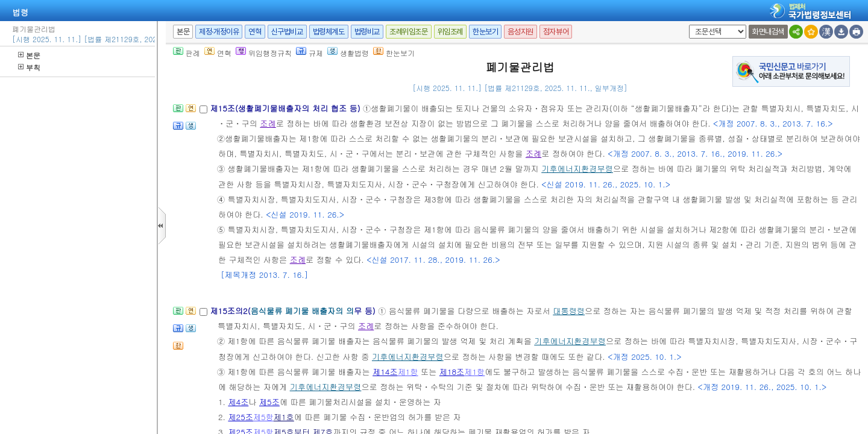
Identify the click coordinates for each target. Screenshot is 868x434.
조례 (268, 123)
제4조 (238, 402)
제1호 (284, 417)
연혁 (255, 32)
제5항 (263, 417)
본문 (29, 55)
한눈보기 (485, 32)
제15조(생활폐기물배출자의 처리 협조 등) (286, 108)
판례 (187, 53)
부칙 (29, 67)
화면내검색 (768, 32)
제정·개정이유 (219, 32)
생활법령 (348, 53)
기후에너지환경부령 (577, 168)
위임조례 (450, 32)
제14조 (385, 372)
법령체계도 (329, 32)
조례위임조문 (409, 32)
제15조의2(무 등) (294, 311)
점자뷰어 (556, 32)
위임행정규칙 (264, 53)
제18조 (452, 372)
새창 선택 (687, 25)
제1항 (408, 372)
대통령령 (569, 311)
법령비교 (367, 32)
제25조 (241, 417)
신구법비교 (287, 32)
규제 (310, 53)
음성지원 (520, 32)
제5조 (269, 402)
